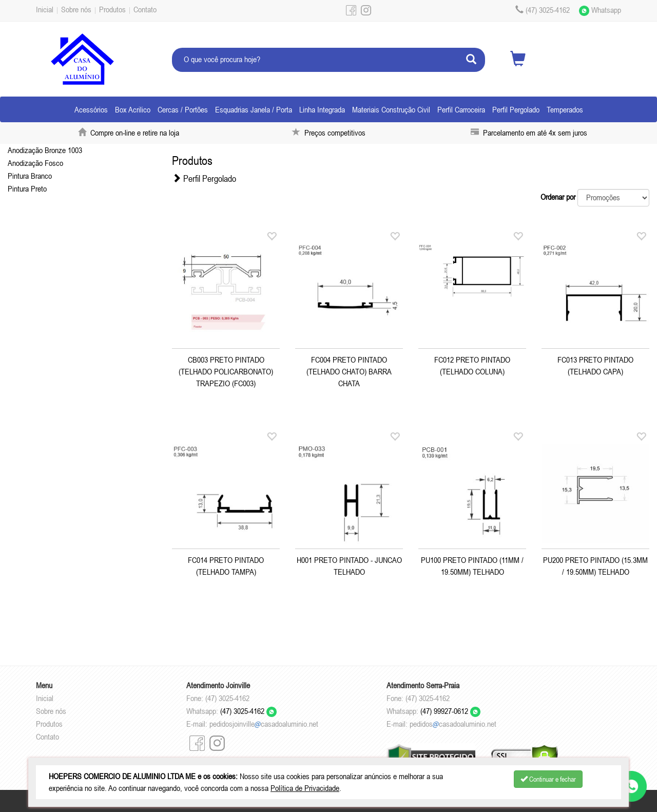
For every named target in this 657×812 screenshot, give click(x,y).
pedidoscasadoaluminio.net (453, 724)
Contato (145, 9)
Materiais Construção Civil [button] (391, 109)
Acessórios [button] (91, 109)
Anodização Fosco (35, 163)
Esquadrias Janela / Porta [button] (254, 109)
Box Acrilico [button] (133, 109)
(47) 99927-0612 (450, 711)
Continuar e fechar (548, 779)
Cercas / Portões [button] (183, 109)
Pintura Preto (27, 188)
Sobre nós (76, 9)
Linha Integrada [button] (322, 109)
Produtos (112, 9)
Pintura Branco (30, 176)
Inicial (45, 9)
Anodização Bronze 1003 (45, 150)
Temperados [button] (565, 109)
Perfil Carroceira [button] (461, 109)
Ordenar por (558, 197)
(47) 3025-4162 (248, 711)
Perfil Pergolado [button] (516, 109)
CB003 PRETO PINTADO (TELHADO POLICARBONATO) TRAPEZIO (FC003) (226, 371)
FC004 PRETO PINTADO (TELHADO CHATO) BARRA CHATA (349, 371)
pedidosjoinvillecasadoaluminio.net (264, 724)
